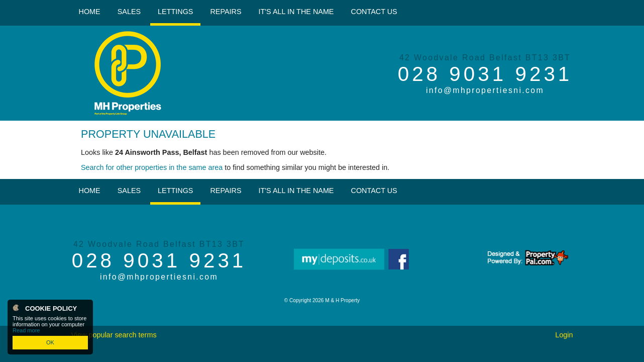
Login (564, 335)
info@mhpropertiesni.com (485, 90)
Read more (26, 330)
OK (50, 342)
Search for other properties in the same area (152, 167)
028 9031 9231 (485, 74)
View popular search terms (114, 335)
